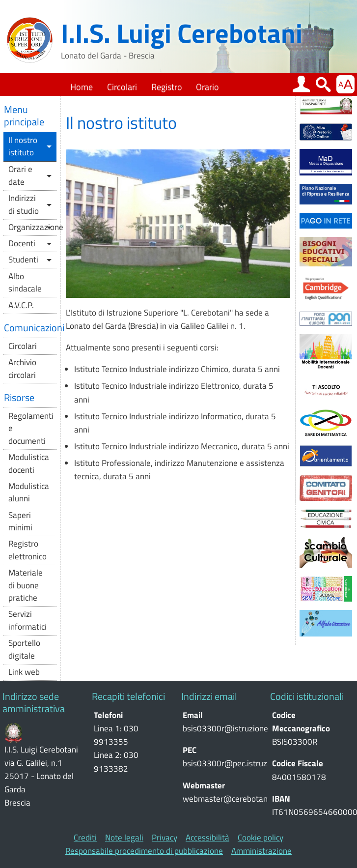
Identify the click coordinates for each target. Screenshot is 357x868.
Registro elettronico (27, 550)
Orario (207, 87)
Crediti (85, 838)
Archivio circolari (22, 369)
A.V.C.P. (21, 305)
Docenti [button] (22, 243)
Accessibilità (207, 838)
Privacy (165, 838)
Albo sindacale (25, 283)
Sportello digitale (24, 649)
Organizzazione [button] (32, 227)
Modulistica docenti (29, 463)
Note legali (124, 838)
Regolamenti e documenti (31, 428)
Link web (24, 672)
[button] (301, 85)
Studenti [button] (23, 260)
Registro (167, 87)
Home (82, 87)
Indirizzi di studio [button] (24, 204)
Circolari (122, 87)
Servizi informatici (27, 620)
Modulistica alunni (29, 492)
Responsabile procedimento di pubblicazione (144, 851)
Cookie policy (261, 838)
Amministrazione (261, 851)
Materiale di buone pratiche (26, 585)
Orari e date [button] (20, 175)
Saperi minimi (20, 521)
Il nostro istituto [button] (23, 146)
